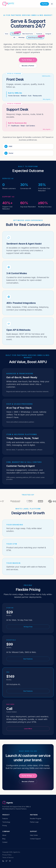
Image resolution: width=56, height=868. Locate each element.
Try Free (45, 4)
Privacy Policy (7, 855)
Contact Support (35, 839)
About (4, 835)
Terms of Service (8, 857)
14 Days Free (28, 627)
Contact (5, 842)
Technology (6, 822)
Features (5, 819)
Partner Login (34, 822)
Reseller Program (36, 819)
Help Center (34, 835)
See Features (28, 659)
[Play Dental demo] (28, 153)
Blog (4, 839)
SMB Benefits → (47, 76)
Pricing (5, 826)
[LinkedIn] (3, 861)
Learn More (28, 729)
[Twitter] (7, 861)
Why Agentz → (47, 99)
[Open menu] (52, 4)
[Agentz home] (8, 4)
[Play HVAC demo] (28, 146)
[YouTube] (10, 861)
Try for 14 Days (28, 60)
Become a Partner (28, 66)
